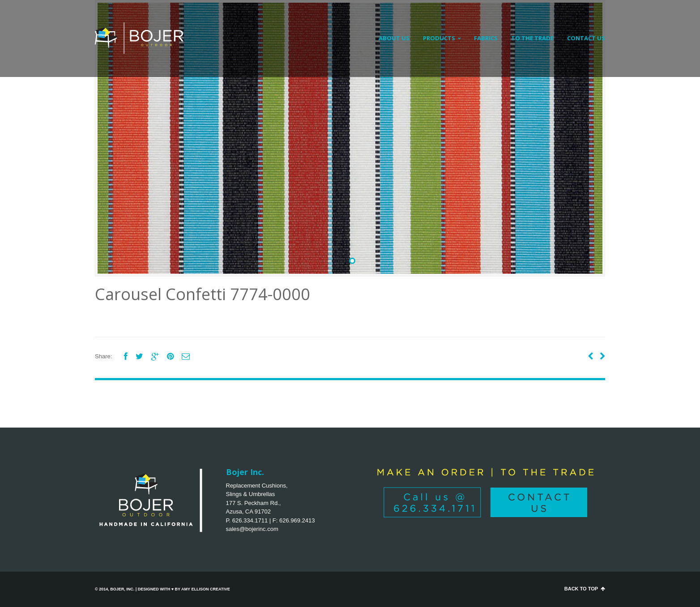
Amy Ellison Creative (206, 589)
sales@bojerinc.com (252, 529)
